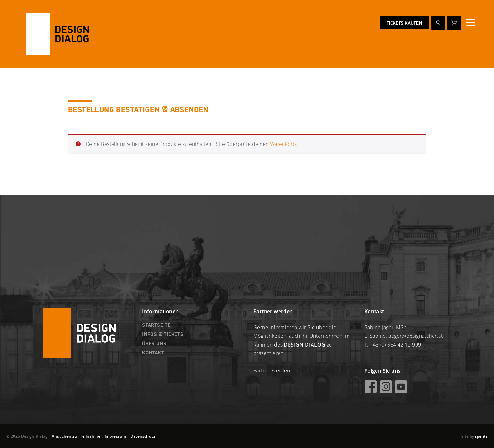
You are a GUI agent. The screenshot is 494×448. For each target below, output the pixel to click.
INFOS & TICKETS (163, 335)
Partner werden (272, 370)
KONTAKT (153, 353)
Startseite (156, 325)
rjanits (481, 436)
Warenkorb (283, 144)
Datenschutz (143, 436)
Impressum (115, 436)
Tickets (404, 24)
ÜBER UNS (154, 344)
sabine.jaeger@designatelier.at (406, 336)
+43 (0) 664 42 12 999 (395, 345)
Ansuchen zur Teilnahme (76, 436)
